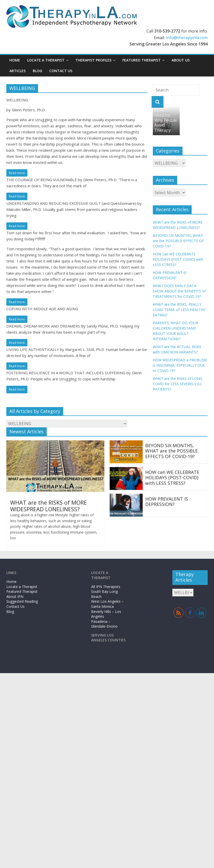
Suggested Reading (22, 601)
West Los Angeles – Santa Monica (107, 604)
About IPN (15, 596)
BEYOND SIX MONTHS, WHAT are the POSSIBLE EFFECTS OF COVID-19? (178, 241)
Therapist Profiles (93, 60)
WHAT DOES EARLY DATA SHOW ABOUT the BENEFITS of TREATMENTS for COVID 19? (179, 291)
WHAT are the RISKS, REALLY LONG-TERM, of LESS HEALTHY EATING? (179, 310)
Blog (37, 71)
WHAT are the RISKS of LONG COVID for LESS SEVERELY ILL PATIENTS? (178, 384)
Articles (18, 71)
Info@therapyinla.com (187, 38)
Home (15, 60)
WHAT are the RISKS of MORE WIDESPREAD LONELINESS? (48, 506)
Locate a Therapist (46, 60)
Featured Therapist (142, 60)
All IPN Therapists (106, 587)
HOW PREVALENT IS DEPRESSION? (167, 502)
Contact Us (61, 71)
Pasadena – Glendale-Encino (104, 624)
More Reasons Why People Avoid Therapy (166, 120)
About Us (181, 60)
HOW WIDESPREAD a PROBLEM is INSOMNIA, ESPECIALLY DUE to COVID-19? (180, 365)
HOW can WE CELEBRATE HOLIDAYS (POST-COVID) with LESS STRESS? (178, 259)
